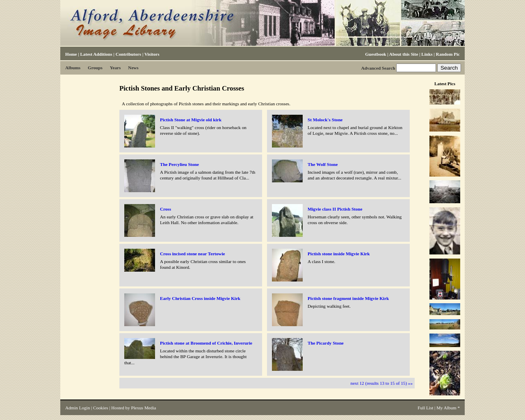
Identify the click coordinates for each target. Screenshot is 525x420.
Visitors (152, 54)
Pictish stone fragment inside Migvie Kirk (348, 298)
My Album (446, 408)
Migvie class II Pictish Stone (335, 209)
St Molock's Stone (325, 120)
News (133, 68)
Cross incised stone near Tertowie (192, 254)
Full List (425, 408)
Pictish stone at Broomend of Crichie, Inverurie (206, 343)
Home (71, 54)
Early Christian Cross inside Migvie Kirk (200, 298)
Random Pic (448, 54)
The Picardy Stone (326, 343)
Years (115, 68)
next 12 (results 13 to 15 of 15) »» (382, 383)
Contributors (128, 54)
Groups (95, 68)
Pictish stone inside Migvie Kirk (339, 254)
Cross (165, 209)
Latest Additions (96, 54)
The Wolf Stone (323, 164)
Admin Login (78, 408)
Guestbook (375, 54)
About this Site (404, 54)
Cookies (100, 408)
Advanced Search (378, 68)
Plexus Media (144, 408)
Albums (73, 68)
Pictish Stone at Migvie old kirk (191, 120)
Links (427, 54)
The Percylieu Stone (179, 164)
